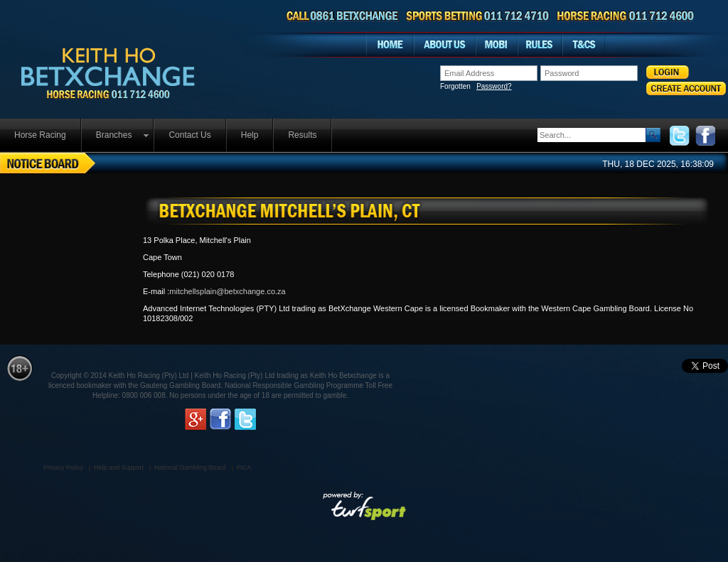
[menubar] (166, 135)
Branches (114, 135)
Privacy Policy (63, 468)
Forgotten (476, 87)
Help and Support (119, 468)
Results (302, 135)
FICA (244, 468)
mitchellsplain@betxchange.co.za (227, 291)
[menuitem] (41, 135)
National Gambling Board (190, 468)
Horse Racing (40, 135)
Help (250, 135)
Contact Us (189, 135)
